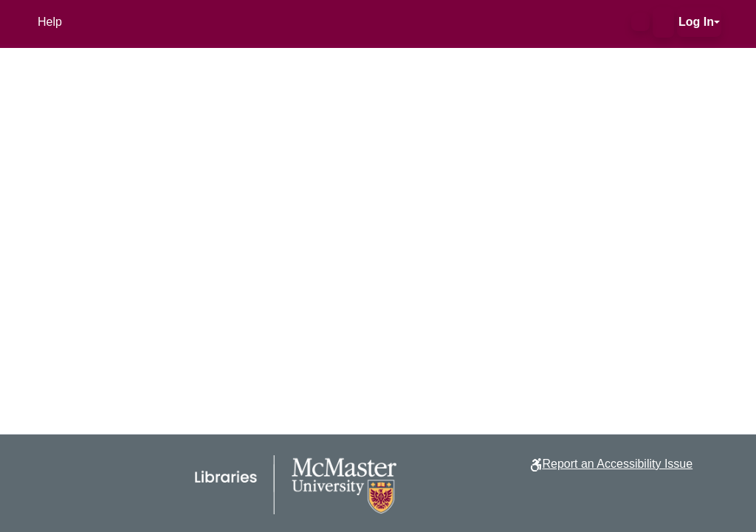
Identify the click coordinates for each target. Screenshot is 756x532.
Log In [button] (696, 22)
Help (50, 22)
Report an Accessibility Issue (617, 464)
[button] (640, 22)
